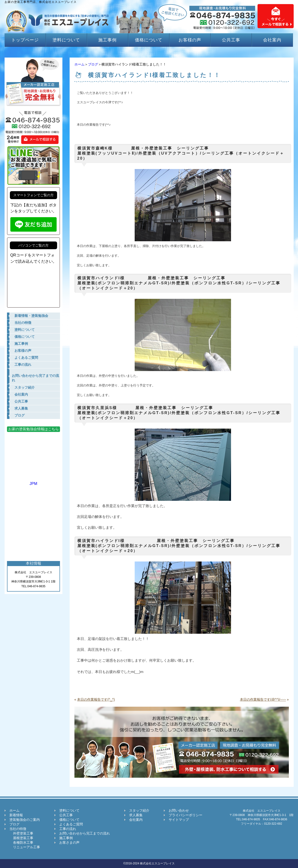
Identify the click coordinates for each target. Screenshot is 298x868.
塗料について (66, 40)
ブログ (93, 64)
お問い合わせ (179, 810)
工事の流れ (68, 829)
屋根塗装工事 (21, 838)
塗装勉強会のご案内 (25, 820)
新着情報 (16, 815)
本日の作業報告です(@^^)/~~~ (263, 699)
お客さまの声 (69, 842)
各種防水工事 (21, 842)
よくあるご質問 (71, 824)
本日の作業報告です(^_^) (96, 699)
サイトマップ (179, 820)
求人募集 (136, 815)
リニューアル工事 (25, 847)
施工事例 (107, 40)
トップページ (25, 40)
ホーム (79, 64)
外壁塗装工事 (21, 833)
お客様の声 (190, 40)
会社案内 (272, 40)
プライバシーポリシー (185, 815)
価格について (149, 40)
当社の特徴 (18, 829)
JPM (33, 481)
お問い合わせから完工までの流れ (85, 833)
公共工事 (231, 40)
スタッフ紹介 (139, 810)
